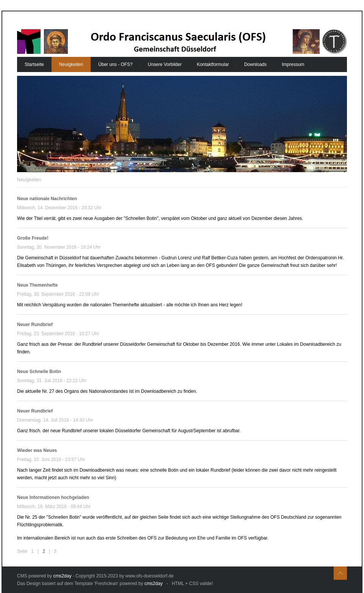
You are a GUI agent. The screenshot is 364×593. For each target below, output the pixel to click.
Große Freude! (33, 238)
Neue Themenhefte (37, 285)
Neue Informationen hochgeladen (53, 497)
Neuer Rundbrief (35, 325)
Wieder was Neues (37, 450)
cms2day (62, 576)
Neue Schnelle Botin (39, 372)
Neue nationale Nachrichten (47, 199)
